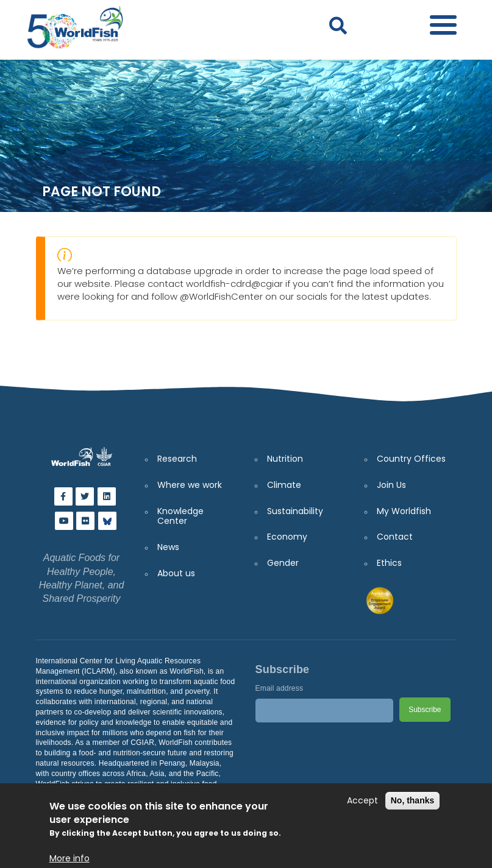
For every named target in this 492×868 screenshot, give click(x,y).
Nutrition (285, 459)
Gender (283, 563)
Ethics (389, 563)
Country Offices (411, 459)
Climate (284, 485)
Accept (362, 801)
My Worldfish (404, 511)
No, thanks (413, 800)
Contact (395, 537)
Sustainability (295, 511)
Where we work (190, 485)
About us (176, 573)
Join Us (391, 485)
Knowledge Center (180, 516)
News (168, 547)
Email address (280, 688)
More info (70, 859)
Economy (287, 537)
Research (177, 459)
